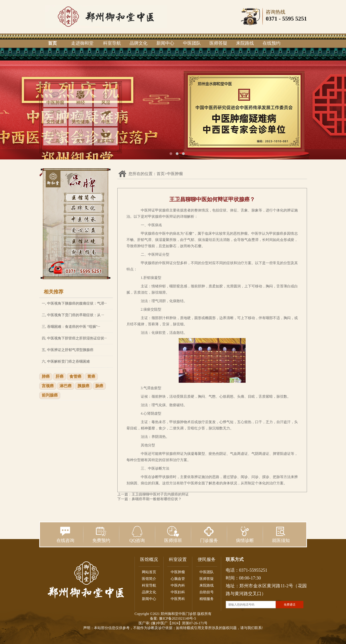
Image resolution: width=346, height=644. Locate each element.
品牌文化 (139, 43)
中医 (106, 117)
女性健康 (55, 117)
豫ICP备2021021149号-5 (178, 618)
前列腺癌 (50, 395)
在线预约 (271, 43)
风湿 (106, 98)
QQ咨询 (137, 534)
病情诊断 (245, 534)
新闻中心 (165, 43)
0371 (271, 19)
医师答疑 (218, 43)
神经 (81, 98)
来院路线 (245, 43)
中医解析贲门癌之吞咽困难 (68, 361)
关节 (81, 136)
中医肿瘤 (55, 98)
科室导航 (112, 43)
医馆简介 (149, 579)
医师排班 (173, 534)
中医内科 (178, 585)
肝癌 (60, 377)
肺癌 (46, 377)
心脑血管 (178, 579)
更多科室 (106, 136)
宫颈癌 (48, 386)
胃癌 (91, 377)
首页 (52, 43)
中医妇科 (178, 592)
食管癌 (75, 377)
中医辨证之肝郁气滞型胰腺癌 (70, 350)
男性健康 (81, 117)
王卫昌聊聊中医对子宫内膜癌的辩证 (160, 494)
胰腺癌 (83, 386)
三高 (55, 136)
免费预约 (101, 534)
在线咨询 (65, 534)
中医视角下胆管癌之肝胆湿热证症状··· (77, 338)
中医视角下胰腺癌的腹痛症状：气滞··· (77, 303)
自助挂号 (207, 592)
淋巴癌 (66, 386)
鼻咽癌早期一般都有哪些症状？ (157, 499)
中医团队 (192, 43)
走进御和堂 (82, 43)
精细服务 (207, 599)
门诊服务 (209, 534)
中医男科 (178, 599)
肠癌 (99, 386)
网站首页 (149, 572)
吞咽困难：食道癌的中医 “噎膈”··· (74, 327)
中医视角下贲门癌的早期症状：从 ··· (76, 315)
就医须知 (281, 534)
